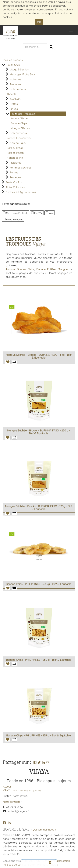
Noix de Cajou (18, 143)
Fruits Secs (13, 65)
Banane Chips (19, 123)
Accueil (7, 787)
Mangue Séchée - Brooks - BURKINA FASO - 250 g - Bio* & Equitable (39, 432)
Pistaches (15, 163)
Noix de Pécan (15, 153)
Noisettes (15, 79)
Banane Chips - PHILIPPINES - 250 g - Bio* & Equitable (39, 660)
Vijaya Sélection (19, 69)
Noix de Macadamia (18, 138)
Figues (14, 109)
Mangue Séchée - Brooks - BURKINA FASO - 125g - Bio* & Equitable (39, 508)
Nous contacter (12, 802)
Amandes (15, 84)
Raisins (14, 172)
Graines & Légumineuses (21, 192)
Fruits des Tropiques (23, 114)
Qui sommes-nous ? (44, 829)
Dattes (14, 104)
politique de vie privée (28, 6)
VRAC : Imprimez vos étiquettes (22, 790)
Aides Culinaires (15, 187)
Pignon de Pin (15, 158)
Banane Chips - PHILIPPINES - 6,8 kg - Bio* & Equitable (39, 584)
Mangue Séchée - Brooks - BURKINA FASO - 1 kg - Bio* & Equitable (39, 356)
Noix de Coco (18, 89)
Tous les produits (13, 60)
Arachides (16, 99)
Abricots (11, 94)
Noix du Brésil (15, 148)
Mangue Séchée (20, 128)
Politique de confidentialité (19, 865)
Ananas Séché (19, 118)
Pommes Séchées (21, 168)
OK (39, 22)
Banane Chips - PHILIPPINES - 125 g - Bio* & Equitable (39, 735)
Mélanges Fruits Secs (23, 74)
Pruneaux (15, 177)
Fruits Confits (14, 182)
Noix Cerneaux (18, 133)
